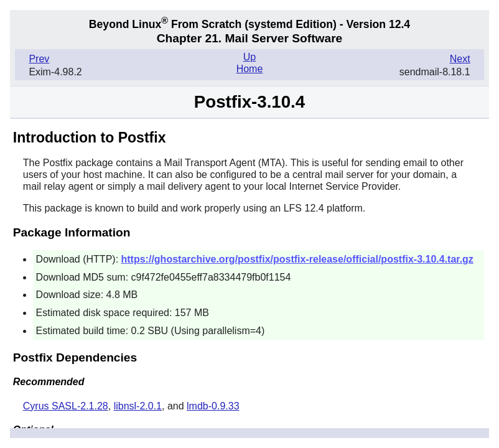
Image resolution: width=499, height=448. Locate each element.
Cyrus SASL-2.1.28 (66, 406)
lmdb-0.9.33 (213, 406)
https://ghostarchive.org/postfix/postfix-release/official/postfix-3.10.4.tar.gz (297, 259)
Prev (39, 59)
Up (250, 57)
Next (460, 59)
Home (250, 69)
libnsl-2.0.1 (138, 406)
